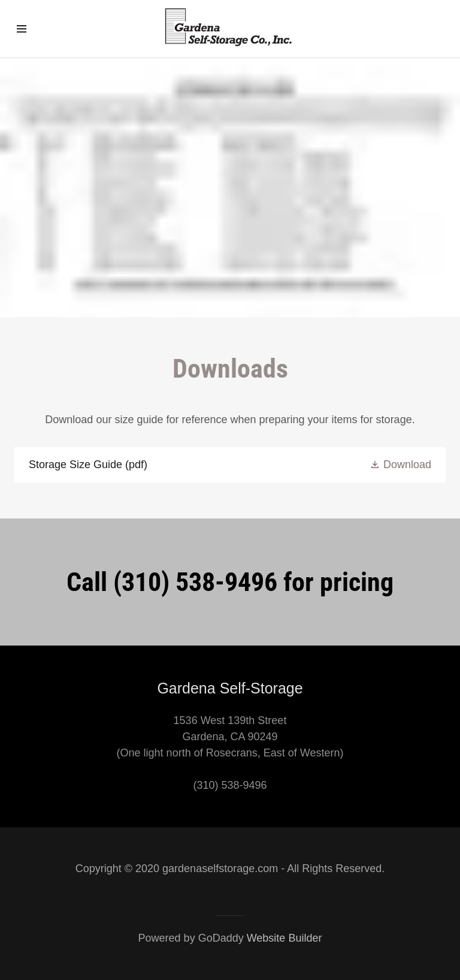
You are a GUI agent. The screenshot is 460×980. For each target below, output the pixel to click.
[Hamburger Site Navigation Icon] (34, 29)
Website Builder (285, 938)
